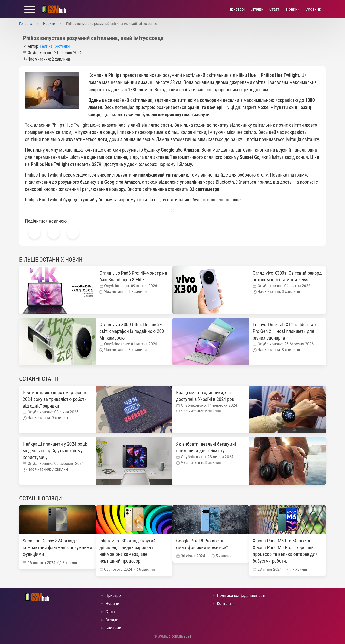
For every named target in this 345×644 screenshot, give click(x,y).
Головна (26, 24)
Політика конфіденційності (241, 596)
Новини (293, 9)
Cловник (313, 9)
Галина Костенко (55, 46)
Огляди (257, 9)
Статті (275, 9)
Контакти (225, 604)
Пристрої (237, 9)
